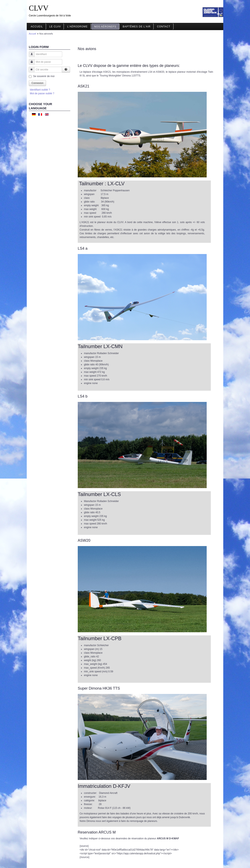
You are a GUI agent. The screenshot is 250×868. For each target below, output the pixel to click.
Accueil (37, 27)
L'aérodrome (77, 27)
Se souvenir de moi (44, 76)
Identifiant (30, 56)
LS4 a (83, 248)
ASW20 (84, 540)
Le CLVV (55, 27)
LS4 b (83, 396)
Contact (164, 27)
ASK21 (84, 86)
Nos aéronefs (105, 27)
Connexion (37, 83)
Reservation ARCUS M (97, 832)
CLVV (39, 8)
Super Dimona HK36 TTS (99, 688)
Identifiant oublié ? (40, 90)
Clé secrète (30, 72)
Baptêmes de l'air (137, 27)
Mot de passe (30, 64)
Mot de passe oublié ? (42, 93)
